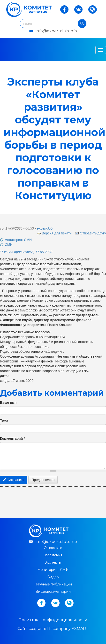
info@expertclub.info (56, 31)
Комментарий (13, 438)
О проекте (53, 548)
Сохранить (13, 480)
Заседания (53, 555)
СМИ (9, 245)
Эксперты (53, 562)
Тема (4, 421)
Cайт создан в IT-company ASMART (53, 629)
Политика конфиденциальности (53, 620)
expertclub (45, 228)
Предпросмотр (43, 480)
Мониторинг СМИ (53, 570)
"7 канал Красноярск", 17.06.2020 (26, 252)
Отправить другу (91, 233)
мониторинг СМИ (18, 240)
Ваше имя (8, 403)
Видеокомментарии (53, 592)
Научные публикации (53, 584)
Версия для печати (54, 233)
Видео (53, 577)
